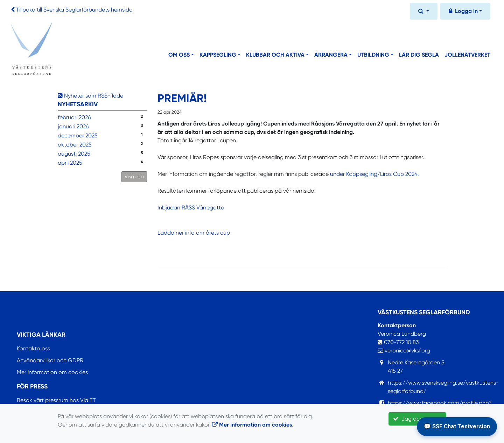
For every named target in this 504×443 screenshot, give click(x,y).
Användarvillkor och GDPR (50, 360)
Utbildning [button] (373, 55)
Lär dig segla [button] (419, 55)
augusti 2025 (74, 154)
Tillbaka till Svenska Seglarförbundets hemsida (74, 10)
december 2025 (78, 135)
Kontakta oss (33, 348)
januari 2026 (73, 126)
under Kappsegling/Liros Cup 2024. (374, 174)
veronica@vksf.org (404, 351)
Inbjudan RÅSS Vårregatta (191, 208)
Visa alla (134, 177)
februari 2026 (74, 117)
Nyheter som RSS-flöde (90, 96)
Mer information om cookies (52, 372)
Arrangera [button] (331, 55)
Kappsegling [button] (218, 55)
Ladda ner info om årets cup (194, 233)
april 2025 (70, 163)
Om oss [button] (179, 55)
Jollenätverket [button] (467, 55)
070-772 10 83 (398, 342)
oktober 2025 (75, 145)
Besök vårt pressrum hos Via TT (56, 400)
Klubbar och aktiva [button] (275, 55)
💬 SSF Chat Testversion (457, 426)
